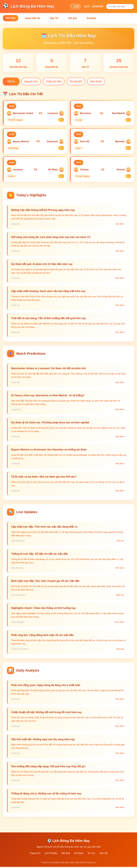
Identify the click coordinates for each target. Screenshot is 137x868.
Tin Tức (92, 854)
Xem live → (122, 543)
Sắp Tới (54, 18)
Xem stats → (121, 570)
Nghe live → (121, 597)
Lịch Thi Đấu (51, 854)
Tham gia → (121, 651)
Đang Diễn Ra (33, 18)
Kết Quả (73, 18)
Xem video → (121, 624)
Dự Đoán (91, 18)
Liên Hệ (103, 854)
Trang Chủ (35, 854)
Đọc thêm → (121, 226)
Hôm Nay (11, 18)
